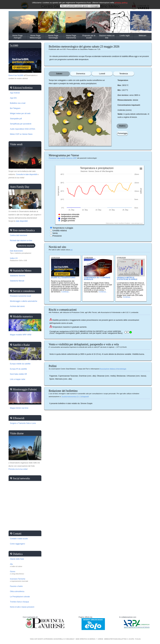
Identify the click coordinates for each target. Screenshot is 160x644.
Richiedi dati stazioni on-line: (21, 241)
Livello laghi (125, 35)
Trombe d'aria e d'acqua (20, 602)
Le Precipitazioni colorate (20, 597)
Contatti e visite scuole (19, 539)
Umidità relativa (60, 231)
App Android (15, 93)
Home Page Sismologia (53, 37)
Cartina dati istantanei (19, 235)
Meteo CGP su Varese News (21, 134)
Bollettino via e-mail (18, 103)
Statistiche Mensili (17, 281)
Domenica (81, 74)
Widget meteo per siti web (20, 113)
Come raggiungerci (18, 544)
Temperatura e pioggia (63, 228)
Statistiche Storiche (18, 276)
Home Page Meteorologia (35, 37)
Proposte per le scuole (89, 37)
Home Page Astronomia (71, 37)
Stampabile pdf (16, 119)
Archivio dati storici (17, 306)
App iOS (13, 98)
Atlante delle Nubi (17, 559)
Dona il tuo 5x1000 (16, 75)
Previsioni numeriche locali (21, 296)
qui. (72, 250)
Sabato (59, 74)
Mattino (122, 126)
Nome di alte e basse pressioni (22, 607)
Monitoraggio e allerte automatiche (24, 301)
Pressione (57, 236)
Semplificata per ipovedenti (21, 124)
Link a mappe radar (18, 379)
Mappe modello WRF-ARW (21, 335)
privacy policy (121, 3)
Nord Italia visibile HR (19, 374)
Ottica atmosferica (17, 591)
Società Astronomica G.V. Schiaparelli (75, 397)
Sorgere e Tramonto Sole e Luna (23, 423)
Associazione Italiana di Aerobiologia (113, 369)
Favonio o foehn (16, 586)
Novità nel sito (57, 247)
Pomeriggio (123, 133)
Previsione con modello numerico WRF (63, 158)
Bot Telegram (15, 108)
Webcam (142, 35)
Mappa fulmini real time (19, 408)
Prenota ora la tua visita (18, 469)
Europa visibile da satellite (20, 364)
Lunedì (102, 74)
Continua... (66, 292)
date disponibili (22, 221)
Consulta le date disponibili (27, 174)
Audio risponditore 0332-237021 (23, 129)
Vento (55, 233)
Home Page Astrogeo (18, 37)
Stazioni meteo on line (107, 37)
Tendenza (124, 74)
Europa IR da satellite (19, 369)
